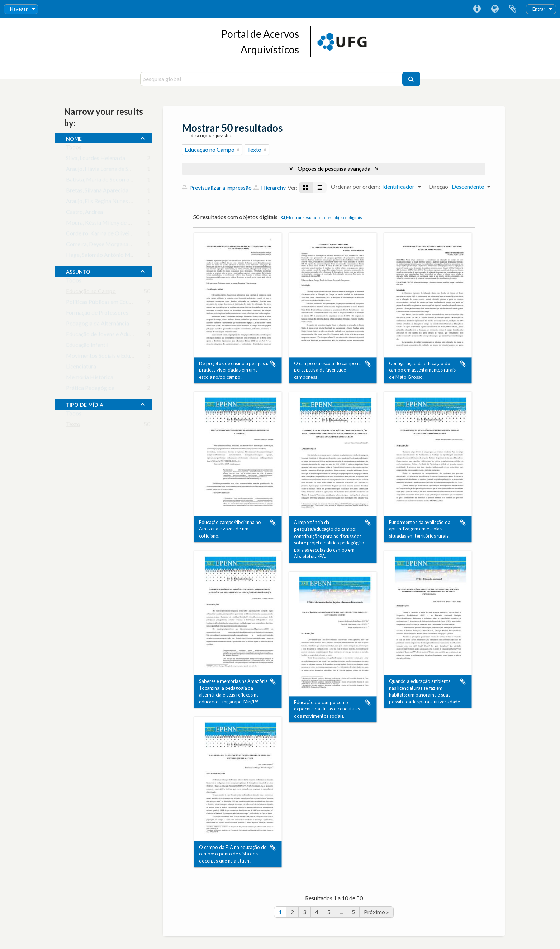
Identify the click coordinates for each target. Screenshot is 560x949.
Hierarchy (270, 187)
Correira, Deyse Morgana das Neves (110, 245)
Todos (74, 149)
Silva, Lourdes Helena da (96, 159)
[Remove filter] (238, 150)
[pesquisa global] (272, 79)
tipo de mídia (85, 404)
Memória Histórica (90, 379)
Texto (73, 426)
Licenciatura (81, 368)
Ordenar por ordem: (355, 186)
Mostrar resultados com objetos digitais (322, 218)
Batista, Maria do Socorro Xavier (106, 181)
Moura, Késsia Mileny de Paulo (104, 224)
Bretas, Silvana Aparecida (97, 192)
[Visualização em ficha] (306, 188)
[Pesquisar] (411, 79)
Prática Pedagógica (90, 389)
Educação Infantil (87, 346)
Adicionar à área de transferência (273, 364)
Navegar (19, 9)
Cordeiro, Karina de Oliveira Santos (109, 235)
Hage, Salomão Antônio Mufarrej (106, 256)
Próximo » (376, 912)
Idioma (495, 9)
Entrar (539, 9)
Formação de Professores (97, 314)
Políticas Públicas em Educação (105, 303)
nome (74, 138)
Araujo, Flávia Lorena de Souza (103, 170)
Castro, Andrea (84, 213)
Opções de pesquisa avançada (334, 168)
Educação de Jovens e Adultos (103, 336)
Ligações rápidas (477, 9)
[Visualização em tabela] (319, 188)
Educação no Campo (91, 292)
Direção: (439, 186)
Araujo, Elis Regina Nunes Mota (105, 202)
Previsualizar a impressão (217, 187)
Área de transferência (513, 9)
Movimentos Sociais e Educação (105, 357)
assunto (78, 271)
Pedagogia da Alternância (98, 325)
